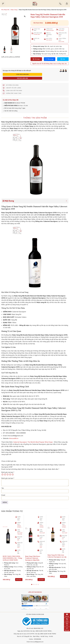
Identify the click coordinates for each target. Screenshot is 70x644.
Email (3, 491)
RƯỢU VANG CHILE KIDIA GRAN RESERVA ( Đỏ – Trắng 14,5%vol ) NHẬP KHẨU (12, 555)
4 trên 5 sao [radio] (10, 471)
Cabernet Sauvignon (50, 30)
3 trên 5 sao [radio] (8, 471)
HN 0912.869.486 (51, 74)
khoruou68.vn (14, 435)
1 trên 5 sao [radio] (2, 471)
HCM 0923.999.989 (19, 74)
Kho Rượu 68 (5, 10)
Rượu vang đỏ (61, 30)
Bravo (41, 535)
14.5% (18, 544)
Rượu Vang (14, 10)
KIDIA (18, 536)
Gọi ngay (36, 59)
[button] (32, 581)
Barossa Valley (61, 42)
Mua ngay (19, 576)
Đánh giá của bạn (8, 468)
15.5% (60, 36)
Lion (63, 535)
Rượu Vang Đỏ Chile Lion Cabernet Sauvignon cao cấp (57, 552)
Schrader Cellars (37, 34)
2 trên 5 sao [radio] (5, 471)
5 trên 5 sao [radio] (13, 471)
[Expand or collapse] (66, 197)
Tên (3, 484)
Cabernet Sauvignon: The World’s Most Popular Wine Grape (33, 438)
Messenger (50, 59)
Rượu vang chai (49, 40)
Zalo (63, 59)
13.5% (41, 543)
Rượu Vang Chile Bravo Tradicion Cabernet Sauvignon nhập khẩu (33, 555)
